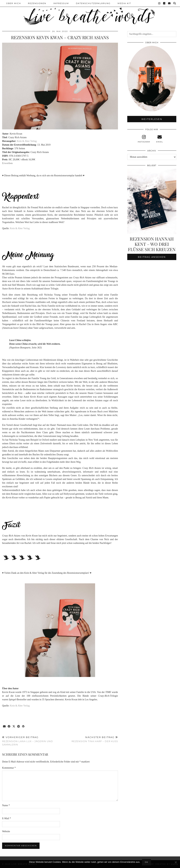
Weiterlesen (152, 119)
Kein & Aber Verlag (27, 141)
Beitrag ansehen (152, 257)
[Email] (169, 3)
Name (6, 805)
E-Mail (7, 818)
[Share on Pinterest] (19, 727)
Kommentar (9, 768)
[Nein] (176, 862)
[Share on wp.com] (23, 727)
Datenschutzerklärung (93, 3)
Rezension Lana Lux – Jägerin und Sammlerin (31, 741)
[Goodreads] (164, 3)
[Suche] (175, 3)
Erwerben (7, 163)
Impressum (61, 3)
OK (147, 862)
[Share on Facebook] (9, 727)
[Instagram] (159, 3)
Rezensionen (37, 3)
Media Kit (124, 3)
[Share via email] (4, 727)
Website (6, 831)
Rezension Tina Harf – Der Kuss (95, 739)
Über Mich (14, 3)
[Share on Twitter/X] (14, 727)
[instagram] (144, 139)
